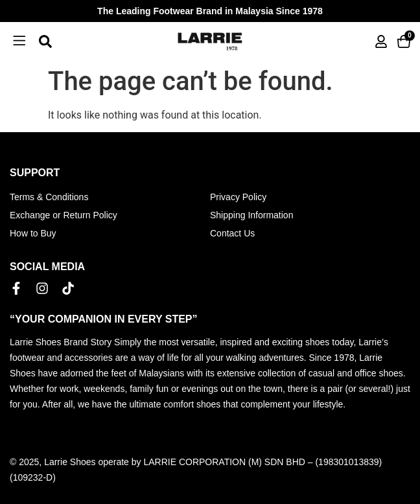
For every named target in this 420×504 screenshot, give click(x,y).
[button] (19, 41)
